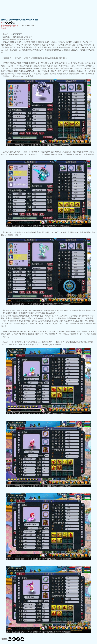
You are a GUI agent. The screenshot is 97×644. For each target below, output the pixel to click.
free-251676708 (16, 34)
